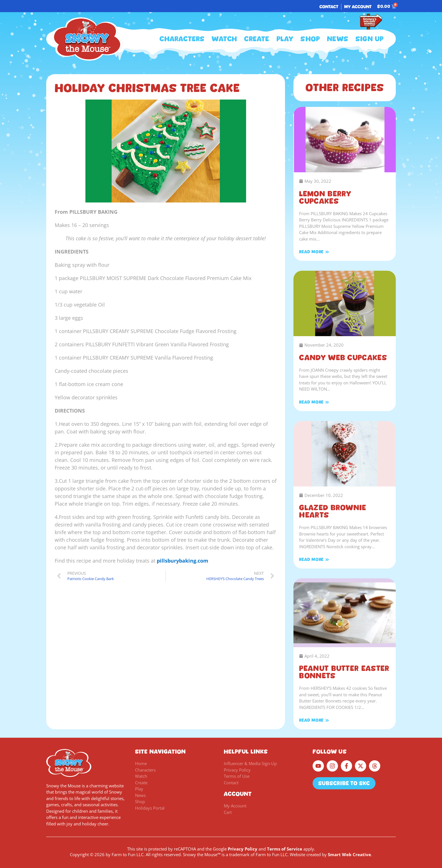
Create (257, 39)
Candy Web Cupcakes (343, 358)
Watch (224, 39)
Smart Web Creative (349, 854)
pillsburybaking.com (183, 561)
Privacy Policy (243, 849)
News (338, 39)
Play (285, 39)
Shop (310, 39)
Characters (182, 39)
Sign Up (370, 39)
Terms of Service (285, 849)
